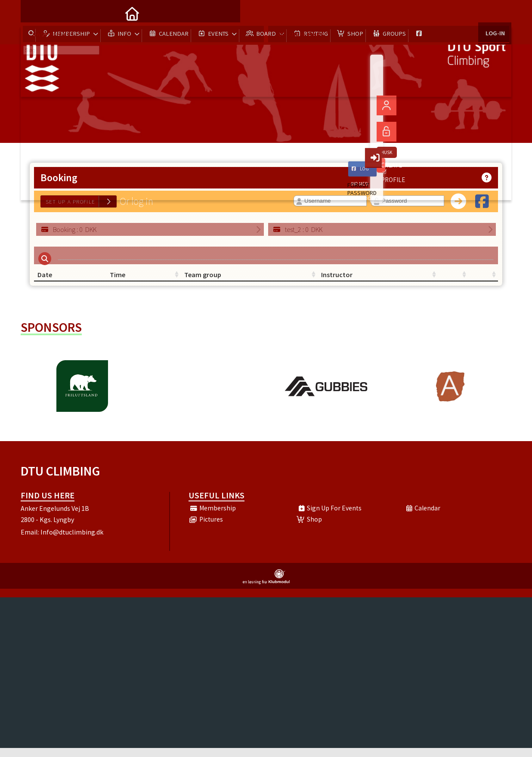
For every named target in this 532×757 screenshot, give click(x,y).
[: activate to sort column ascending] (382, 280)
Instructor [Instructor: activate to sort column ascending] (285, 280)
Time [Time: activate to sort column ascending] (123, 280)
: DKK (68, 229)
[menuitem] (34, 13)
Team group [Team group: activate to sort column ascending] (210, 280)
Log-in (495, 13)
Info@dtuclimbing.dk (72, 541)
